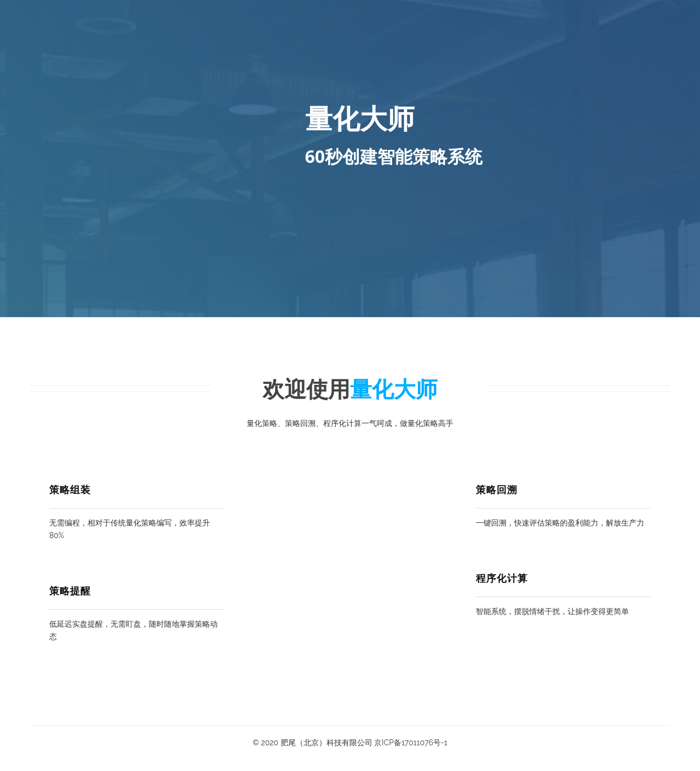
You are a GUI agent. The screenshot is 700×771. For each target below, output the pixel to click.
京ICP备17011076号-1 (411, 743)
